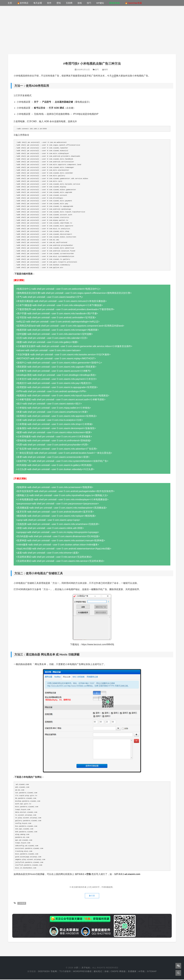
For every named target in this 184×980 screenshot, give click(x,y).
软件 (49, 3)
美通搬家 (132, 972)
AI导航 (142, 972)
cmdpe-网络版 (118, 972)
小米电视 (22, 904)
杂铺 (107, 972)
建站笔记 (98, 972)
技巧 (89, 3)
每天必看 (38, 3)
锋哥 (106, 70)
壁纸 (59, 3)
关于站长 (86, 968)
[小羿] (90, 887)
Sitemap (152, 972)
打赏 (92, 896)
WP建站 (100, 3)
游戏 (80, 3)
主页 (10, 3)
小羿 (114, 76)
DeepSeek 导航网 (47, 972)
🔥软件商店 (23, 3)
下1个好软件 (65, 972)
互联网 (69, 3)
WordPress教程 (82, 972)
